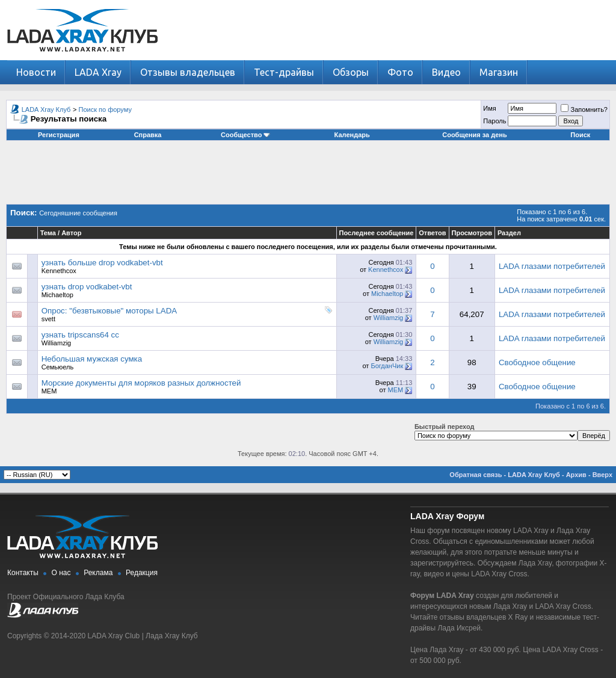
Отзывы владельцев (188, 72)
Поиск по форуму (105, 109)
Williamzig (389, 318)
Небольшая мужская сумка (92, 359)
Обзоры (351, 72)
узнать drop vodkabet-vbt (87, 287)
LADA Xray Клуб (46, 109)
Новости (36, 72)
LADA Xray (98, 72)
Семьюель (58, 367)
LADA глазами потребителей (552, 266)
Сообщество (245, 135)
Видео (446, 72)
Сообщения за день (474, 135)
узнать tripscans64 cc (80, 335)
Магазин (499, 72)
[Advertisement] (308, 177)
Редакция (142, 573)
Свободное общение (537, 362)
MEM (49, 391)
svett (48, 319)
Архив (576, 475)
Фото (400, 72)
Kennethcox (59, 271)
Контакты (23, 573)
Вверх (602, 475)
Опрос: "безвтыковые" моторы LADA (109, 311)
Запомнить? (584, 109)
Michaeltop (57, 295)
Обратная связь (476, 475)
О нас (61, 573)
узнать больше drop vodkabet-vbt (102, 263)
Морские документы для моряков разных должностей (141, 383)
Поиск (580, 135)
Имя (489, 108)
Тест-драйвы (284, 72)
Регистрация (59, 135)
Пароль (494, 121)
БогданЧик (387, 366)
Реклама (98, 573)
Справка (148, 135)
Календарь (352, 135)
